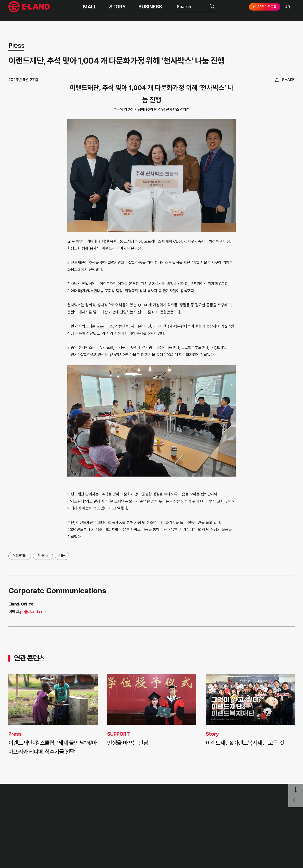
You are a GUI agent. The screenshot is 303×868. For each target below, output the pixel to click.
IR (135, 818)
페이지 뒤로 (296, 802)
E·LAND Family (240, 809)
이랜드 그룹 (30, 808)
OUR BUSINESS (89, 827)
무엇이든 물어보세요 (193, 827)
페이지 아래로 (296, 790)
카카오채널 (291, 824)
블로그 (263, 824)
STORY (118, 11)
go (288, 810)
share (288, 80)
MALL (90, 11)
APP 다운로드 (264, 11)
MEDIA (141, 837)
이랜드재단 (20, 556)
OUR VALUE (85, 808)
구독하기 (253, 832)
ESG (138, 827)
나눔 (62, 556)
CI (74, 847)
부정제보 (182, 818)
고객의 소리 (185, 808)
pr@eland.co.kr (34, 612)
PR (136, 808)
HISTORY (82, 818)
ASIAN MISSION (90, 837)
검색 (213, 10)
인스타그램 (250, 824)
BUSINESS (150, 11)
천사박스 (43, 556)
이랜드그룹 (30, 11)
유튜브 (276, 824)
